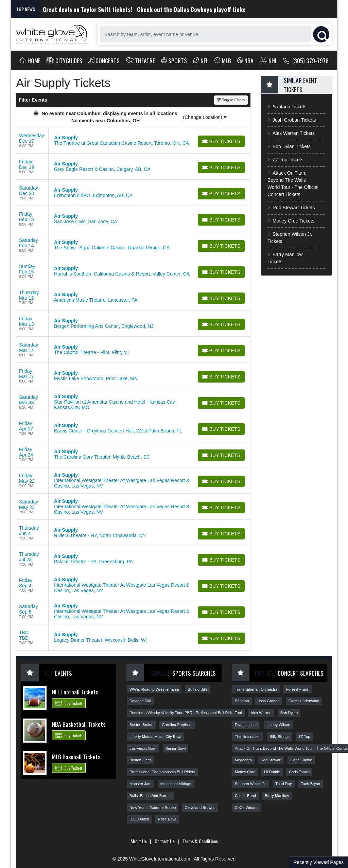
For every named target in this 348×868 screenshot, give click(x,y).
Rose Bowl (167, 819)
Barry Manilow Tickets (285, 258)
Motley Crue (245, 772)
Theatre (141, 60)
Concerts (104, 60)
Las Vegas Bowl (143, 748)
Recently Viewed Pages (318, 862)
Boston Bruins (141, 725)
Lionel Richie (301, 760)
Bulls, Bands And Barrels (150, 796)
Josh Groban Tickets (292, 120)
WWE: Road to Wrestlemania (154, 689)
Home (30, 60)
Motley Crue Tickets (291, 221)
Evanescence (246, 725)
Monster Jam (141, 784)
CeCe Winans (247, 808)
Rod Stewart (271, 760)
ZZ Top (304, 737)
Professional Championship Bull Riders (162, 772)
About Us (139, 841)
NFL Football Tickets (75, 692)
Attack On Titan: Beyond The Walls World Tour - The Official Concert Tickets (293, 184)
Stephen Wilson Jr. (251, 784)
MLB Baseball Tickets (76, 757)
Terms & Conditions (200, 841)
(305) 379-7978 (306, 60)
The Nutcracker (248, 737)
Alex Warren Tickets (291, 133)
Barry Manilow (277, 796)
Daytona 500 (140, 701)
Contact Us (165, 841)
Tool (238, 713)
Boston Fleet (140, 760)
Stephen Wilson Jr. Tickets (290, 238)
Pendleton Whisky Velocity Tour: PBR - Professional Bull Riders (183, 713)
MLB (223, 60)
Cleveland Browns (200, 808)
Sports (174, 60)
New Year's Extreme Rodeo (153, 808)
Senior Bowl (176, 748)
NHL (268, 60)
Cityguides (64, 60)
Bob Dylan (289, 713)
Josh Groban (269, 701)
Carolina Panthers (177, 725)
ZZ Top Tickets (285, 160)
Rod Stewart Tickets (291, 208)
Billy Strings (279, 737)
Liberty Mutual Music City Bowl (155, 737)
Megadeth (243, 760)
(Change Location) (205, 117)
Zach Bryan (310, 784)
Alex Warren (261, 713)
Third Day (284, 784)
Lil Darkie (272, 772)
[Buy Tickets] (221, 141)
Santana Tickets (287, 107)
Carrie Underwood (304, 701)
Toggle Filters (231, 100)
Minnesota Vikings (176, 784)
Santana (242, 701)
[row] (133, 140)
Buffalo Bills (197, 689)
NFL (201, 60)
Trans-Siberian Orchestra (256, 689)
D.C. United (139, 819)
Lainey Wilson (278, 725)
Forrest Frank (298, 689)
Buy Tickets (69, 703)
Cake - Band (245, 796)
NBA (246, 60)
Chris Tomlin (299, 772)
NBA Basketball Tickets (79, 724)
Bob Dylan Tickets (289, 146)
